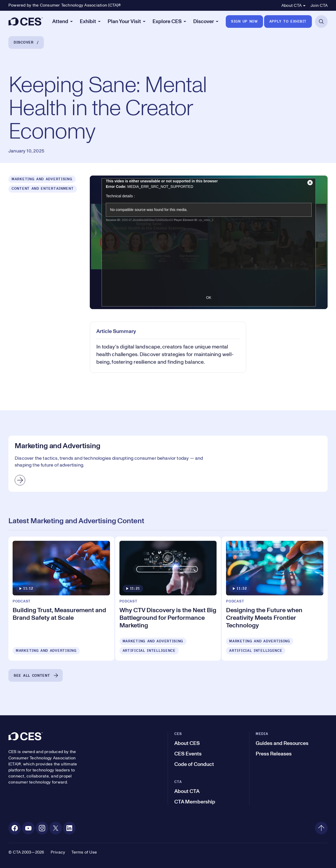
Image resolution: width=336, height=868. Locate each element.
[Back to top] (321, 828)
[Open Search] (321, 22)
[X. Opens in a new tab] (56, 828)
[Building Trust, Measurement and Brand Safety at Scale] (61, 599)
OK (209, 298)
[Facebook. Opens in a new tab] (15, 828)
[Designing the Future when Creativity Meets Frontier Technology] (275, 599)
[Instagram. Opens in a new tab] (42, 828)
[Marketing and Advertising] (168, 464)
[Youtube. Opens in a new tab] (28, 828)
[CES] (26, 22)
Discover (24, 43)
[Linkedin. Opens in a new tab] (69, 828)
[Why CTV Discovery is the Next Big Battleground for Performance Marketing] (168, 599)
